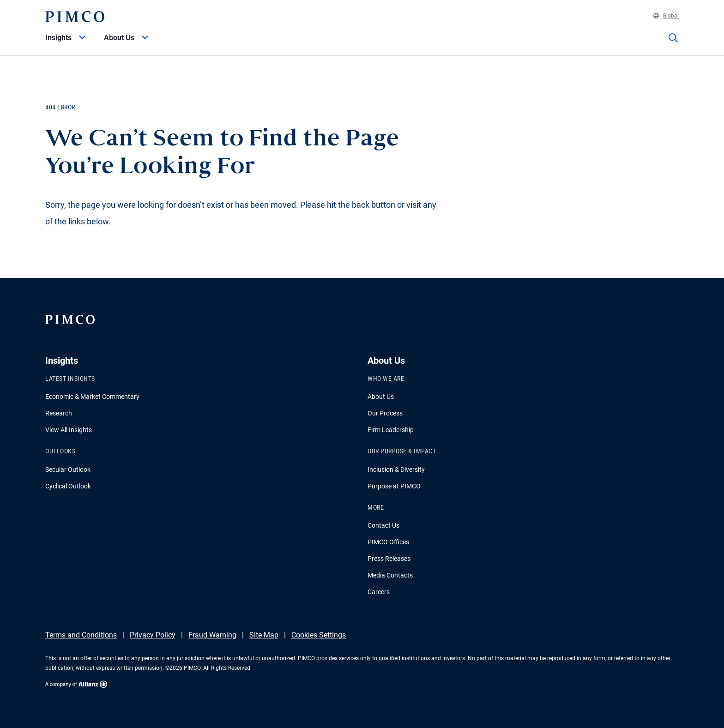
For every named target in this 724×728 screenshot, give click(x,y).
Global (666, 16)
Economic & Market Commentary (92, 397)
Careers (379, 592)
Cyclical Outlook (68, 486)
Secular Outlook (68, 469)
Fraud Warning (212, 635)
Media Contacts (390, 575)
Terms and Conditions (81, 635)
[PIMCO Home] (75, 17)
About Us (381, 397)
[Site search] (673, 44)
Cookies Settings (319, 635)
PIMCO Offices (388, 542)
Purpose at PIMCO (394, 486)
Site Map (264, 635)
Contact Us (383, 525)
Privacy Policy (153, 635)
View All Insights (69, 430)
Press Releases (389, 559)
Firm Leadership (391, 430)
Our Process (385, 413)
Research (59, 413)
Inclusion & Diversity (396, 469)
